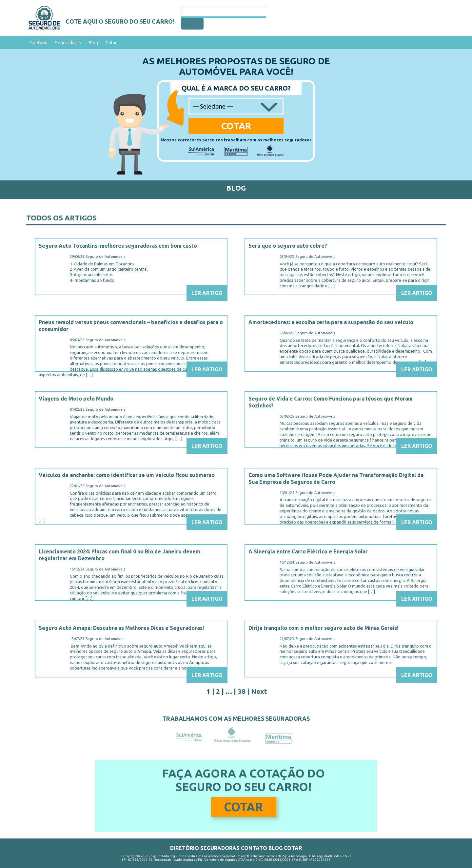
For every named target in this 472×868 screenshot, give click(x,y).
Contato (254, 848)
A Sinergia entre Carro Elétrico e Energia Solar (308, 551)
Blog (93, 43)
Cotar (111, 43)
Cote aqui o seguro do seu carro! (120, 21)
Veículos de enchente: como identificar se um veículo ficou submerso (127, 475)
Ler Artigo (207, 293)
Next (259, 691)
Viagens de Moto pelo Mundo (76, 399)
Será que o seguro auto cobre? (288, 246)
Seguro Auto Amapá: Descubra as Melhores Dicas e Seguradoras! (121, 628)
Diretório (39, 43)
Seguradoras (68, 43)
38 (242, 691)
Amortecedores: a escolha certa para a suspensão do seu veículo (331, 322)
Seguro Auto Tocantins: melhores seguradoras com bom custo (118, 246)
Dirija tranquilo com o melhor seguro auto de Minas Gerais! (323, 628)
